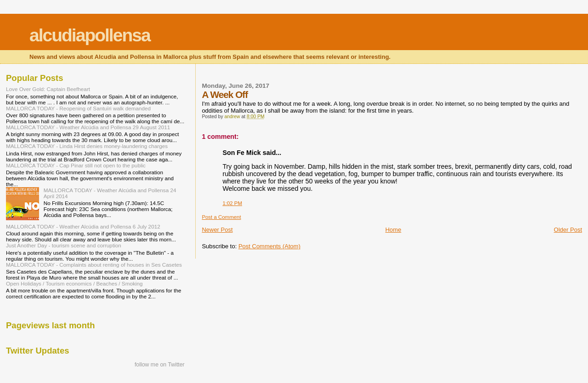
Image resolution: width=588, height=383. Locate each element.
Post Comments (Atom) (269, 246)
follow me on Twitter (160, 365)
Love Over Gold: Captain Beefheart (48, 89)
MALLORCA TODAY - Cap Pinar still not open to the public (76, 165)
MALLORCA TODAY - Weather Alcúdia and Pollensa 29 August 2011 (88, 127)
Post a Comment (221, 217)
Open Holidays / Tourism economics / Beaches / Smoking (74, 283)
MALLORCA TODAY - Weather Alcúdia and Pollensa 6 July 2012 (83, 226)
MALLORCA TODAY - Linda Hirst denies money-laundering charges (87, 146)
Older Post (568, 230)
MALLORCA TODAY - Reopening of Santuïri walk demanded (78, 108)
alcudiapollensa (90, 35)
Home (393, 230)
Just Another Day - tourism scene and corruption (64, 245)
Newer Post (217, 230)
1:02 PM (232, 203)
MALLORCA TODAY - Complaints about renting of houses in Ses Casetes (94, 265)
